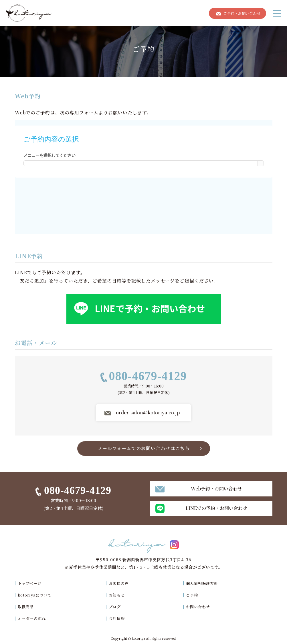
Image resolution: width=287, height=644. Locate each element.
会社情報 (118, 618)
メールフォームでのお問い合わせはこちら (144, 448)
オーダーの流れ (33, 618)
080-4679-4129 (148, 376)
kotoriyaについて (36, 595)
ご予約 (192, 595)
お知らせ (118, 595)
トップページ (30, 583)
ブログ (116, 606)
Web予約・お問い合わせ (216, 489)
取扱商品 (26, 606)
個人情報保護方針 (203, 583)
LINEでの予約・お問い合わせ (216, 508)
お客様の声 (120, 583)
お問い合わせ (199, 606)
